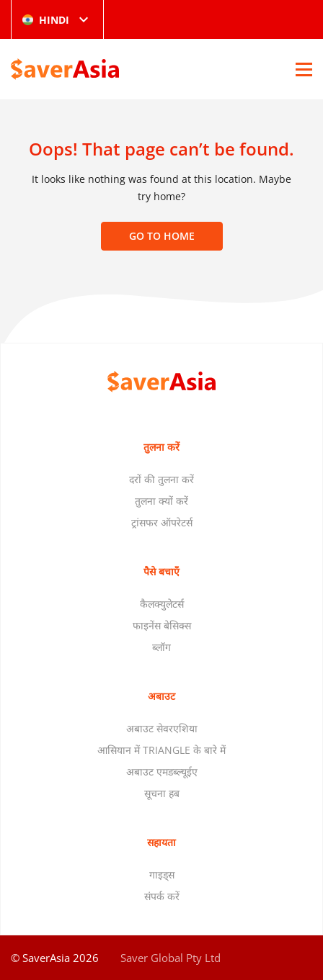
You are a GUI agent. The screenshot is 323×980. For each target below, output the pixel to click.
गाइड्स (162, 875)
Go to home (162, 236)
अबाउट (161, 696)
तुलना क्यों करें (161, 501)
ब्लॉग (161, 647)
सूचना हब (162, 793)
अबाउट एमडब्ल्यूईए (162, 772)
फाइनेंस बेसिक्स (162, 625)
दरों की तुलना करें (161, 479)
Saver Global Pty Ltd (171, 958)
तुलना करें (161, 447)
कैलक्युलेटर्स (162, 604)
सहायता (161, 842)
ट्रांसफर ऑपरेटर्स (162, 522)
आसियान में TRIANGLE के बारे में (161, 750)
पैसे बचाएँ (161, 571)
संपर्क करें (162, 896)
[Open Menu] (304, 69)
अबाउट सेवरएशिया (162, 728)
